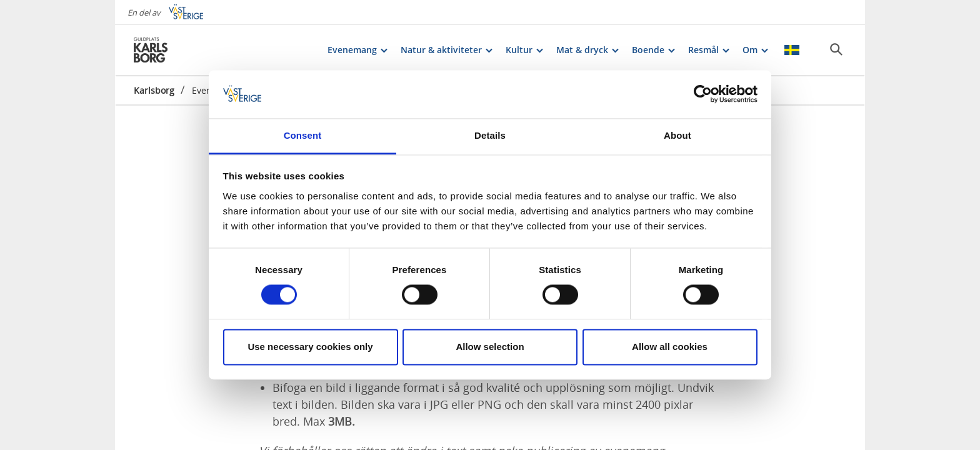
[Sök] (836, 49)
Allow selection (490, 347)
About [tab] (677, 135)
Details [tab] (490, 135)
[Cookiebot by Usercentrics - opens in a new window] (703, 94)
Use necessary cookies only (310, 347)
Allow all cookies (670, 347)
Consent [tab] (303, 135)
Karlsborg (154, 90)
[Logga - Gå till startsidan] (177, 50)
